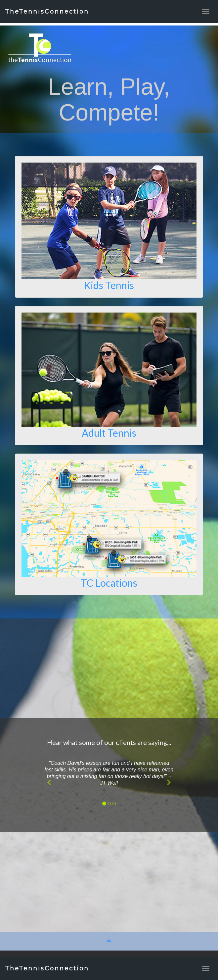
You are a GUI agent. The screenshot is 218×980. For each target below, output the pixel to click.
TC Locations (109, 583)
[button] (49, 783)
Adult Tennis (109, 433)
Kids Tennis (109, 285)
